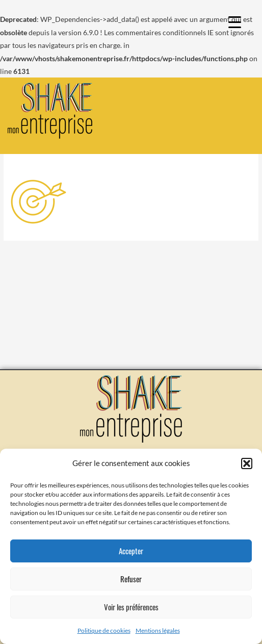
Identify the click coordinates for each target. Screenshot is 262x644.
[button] (247, 463)
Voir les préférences (131, 607)
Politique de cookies (104, 630)
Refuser (131, 579)
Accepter (131, 551)
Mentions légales (158, 630)
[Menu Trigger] (235, 22)
